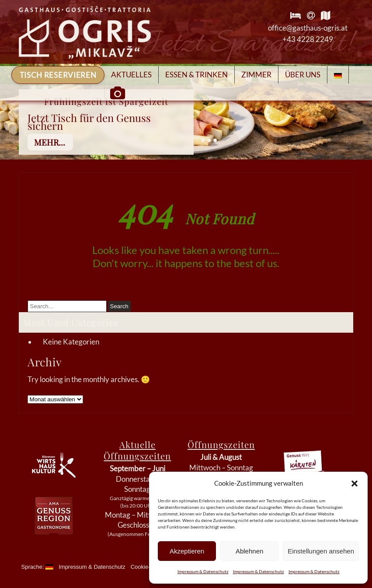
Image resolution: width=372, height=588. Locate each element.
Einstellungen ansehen (321, 551)
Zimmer (256, 75)
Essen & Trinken (196, 75)
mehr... (50, 142)
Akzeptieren (187, 551)
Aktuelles (131, 75)
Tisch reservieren (58, 75)
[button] (355, 484)
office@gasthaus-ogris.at (308, 28)
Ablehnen (249, 551)
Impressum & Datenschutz (203, 571)
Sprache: (38, 567)
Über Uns (303, 75)
